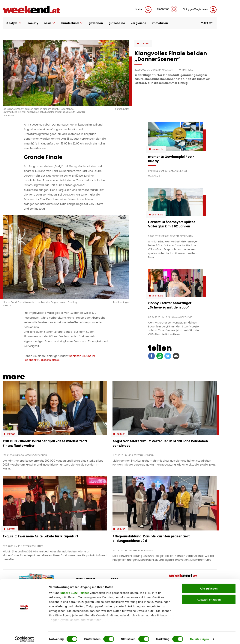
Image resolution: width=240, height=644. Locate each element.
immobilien (160, 23)
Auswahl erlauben (209, 597)
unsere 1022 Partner (75, 590)
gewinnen (96, 23)
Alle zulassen (209, 586)
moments (158, 149)
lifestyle (14, 23)
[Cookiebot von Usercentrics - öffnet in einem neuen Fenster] (24, 637)
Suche (143, 10)
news (50, 23)
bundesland (72, 23)
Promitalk (158, 215)
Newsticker (167, 9)
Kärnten (145, 44)
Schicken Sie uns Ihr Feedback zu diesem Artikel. (59, 358)
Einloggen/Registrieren (200, 10)
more (207, 23)
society (33, 23)
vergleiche (138, 23)
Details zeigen (199, 637)
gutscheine (117, 23)
